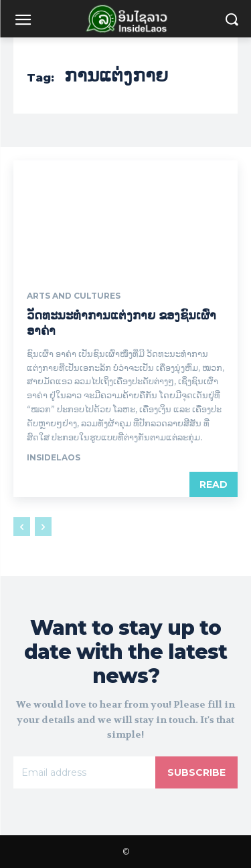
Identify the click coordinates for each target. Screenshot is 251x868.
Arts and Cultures (74, 296)
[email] (84, 772)
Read (214, 484)
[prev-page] (22, 527)
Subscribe (196, 772)
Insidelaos (54, 457)
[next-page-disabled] (43, 527)
